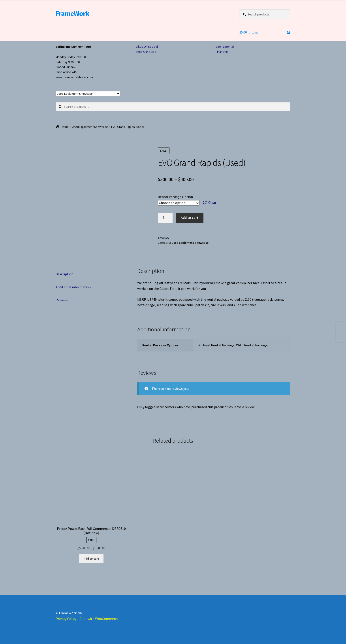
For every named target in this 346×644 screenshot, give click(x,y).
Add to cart (190, 217)
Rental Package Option (175, 197)
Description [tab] (64, 274)
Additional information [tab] (73, 287)
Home (65, 127)
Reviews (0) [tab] (64, 300)
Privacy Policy (66, 619)
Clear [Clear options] (212, 202)
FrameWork (72, 13)
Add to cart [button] (91, 559)
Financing (222, 52)
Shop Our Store (146, 52)
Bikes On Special (147, 47)
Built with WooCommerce (99, 619)
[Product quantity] (165, 218)
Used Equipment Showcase (90, 127)
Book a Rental (225, 47)
